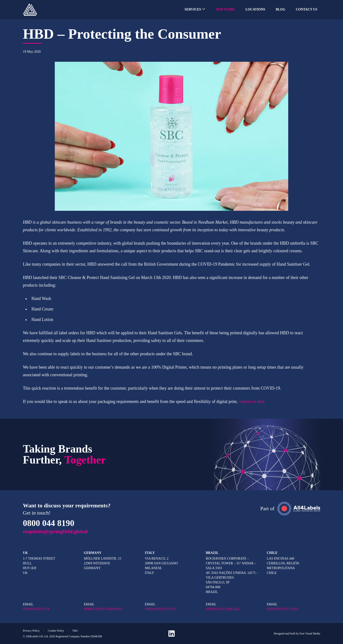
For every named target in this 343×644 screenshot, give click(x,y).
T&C (75, 631)
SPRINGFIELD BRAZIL (223, 609)
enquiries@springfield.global (55, 531)
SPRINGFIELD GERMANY (103, 609)
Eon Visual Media (310, 634)
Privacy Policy (31, 631)
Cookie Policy (56, 631)
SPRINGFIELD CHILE (283, 609)
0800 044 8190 (49, 523)
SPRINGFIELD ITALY (161, 609)
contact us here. (252, 402)
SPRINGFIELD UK (36, 609)
